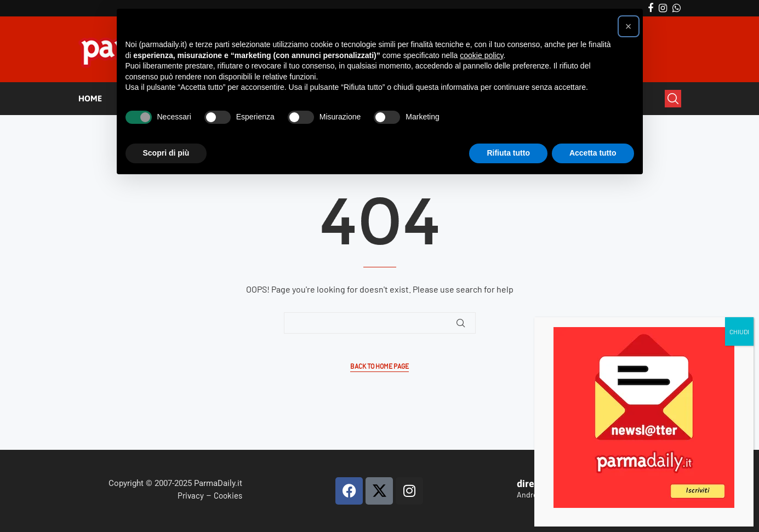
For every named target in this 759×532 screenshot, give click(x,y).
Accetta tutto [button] (593, 153)
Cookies (228, 495)
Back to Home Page (379, 367)
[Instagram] (663, 8)
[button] (629, 26)
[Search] (673, 99)
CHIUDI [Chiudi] (741, 196)
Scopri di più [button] (166, 153)
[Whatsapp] (677, 8)
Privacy (191, 495)
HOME (90, 98)
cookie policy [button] (481, 55)
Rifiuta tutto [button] (508, 153)
